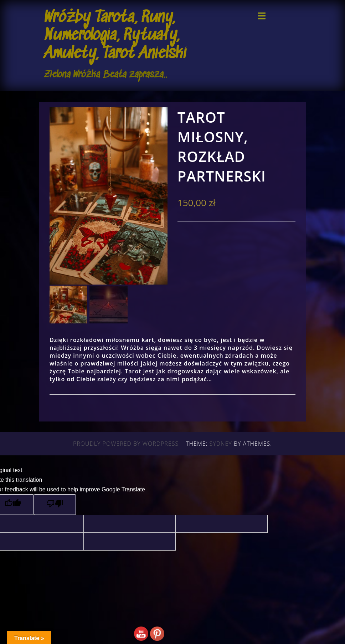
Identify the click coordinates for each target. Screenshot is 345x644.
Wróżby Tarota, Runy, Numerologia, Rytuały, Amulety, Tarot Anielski (115, 36)
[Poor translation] (55, 505)
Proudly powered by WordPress (126, 444)
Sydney (221, 444)
